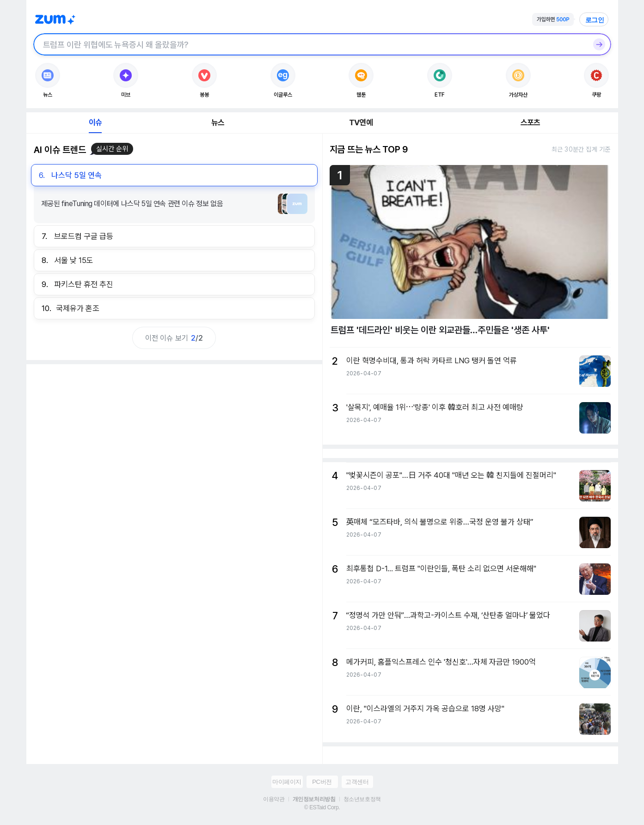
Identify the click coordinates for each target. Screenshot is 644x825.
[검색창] (310, 44)
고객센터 (357, 782)
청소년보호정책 (362, 799)
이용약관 (274, 799)
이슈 (95, 122)
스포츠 (531, 122)
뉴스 (218, 122)
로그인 (595, 20)
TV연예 (361, 122)
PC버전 (322, 782)
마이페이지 (287, 782)
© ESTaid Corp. (322, 807)
